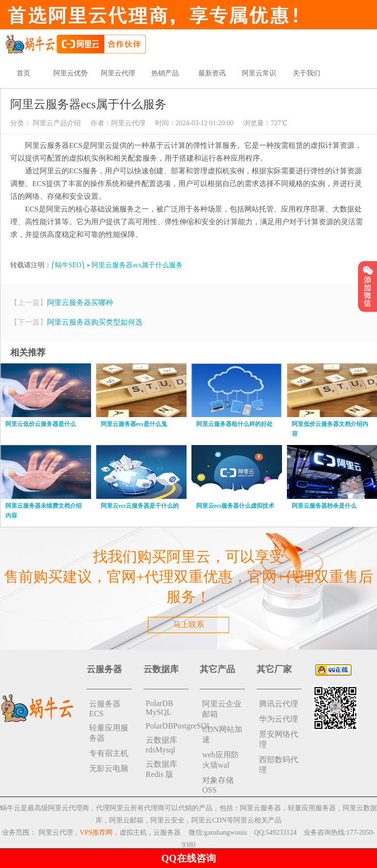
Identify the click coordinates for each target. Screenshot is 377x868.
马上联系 (188, 624)
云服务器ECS (105, 709)
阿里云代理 (118, 73)
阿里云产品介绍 (56, 123)
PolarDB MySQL (160, 708)
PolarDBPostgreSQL (167, 726)
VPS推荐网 (96, 833)
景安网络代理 (279, 739)
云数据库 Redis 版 (162, 769)
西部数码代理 (279, 765)
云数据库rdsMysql (162, 745)
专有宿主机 (109, 753)
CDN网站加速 (222, 734)
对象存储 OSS (218, 785)
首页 (24, 73)
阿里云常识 (259, 73)
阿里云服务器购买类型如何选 (95, 322)
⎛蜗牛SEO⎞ (68, 265)
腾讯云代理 (279, 704)
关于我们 (306, 73)
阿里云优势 (71, 73)
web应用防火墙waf (221, 760)
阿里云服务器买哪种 (80, 303)
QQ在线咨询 (188, 858)
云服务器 (167, 833)
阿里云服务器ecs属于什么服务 (137, 265)
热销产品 (165, 73)
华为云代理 (279, 719)
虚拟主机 (133, 833)
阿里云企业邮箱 (222, 709)
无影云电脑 (109, 768)
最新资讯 (212, 73)
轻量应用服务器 (109, 733)
